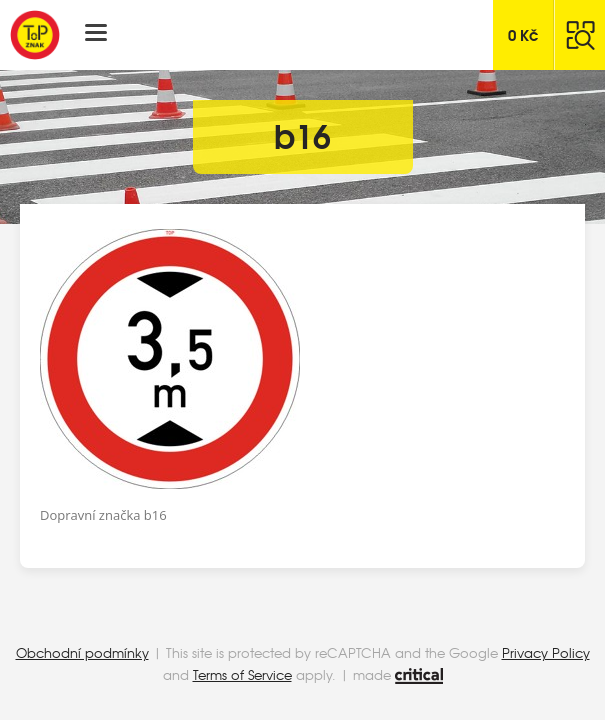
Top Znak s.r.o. (35, 35)
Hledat (580, 35)
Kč (523, 34)
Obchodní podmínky (82, 652)
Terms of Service (242, 674)
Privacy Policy (546, 652)
